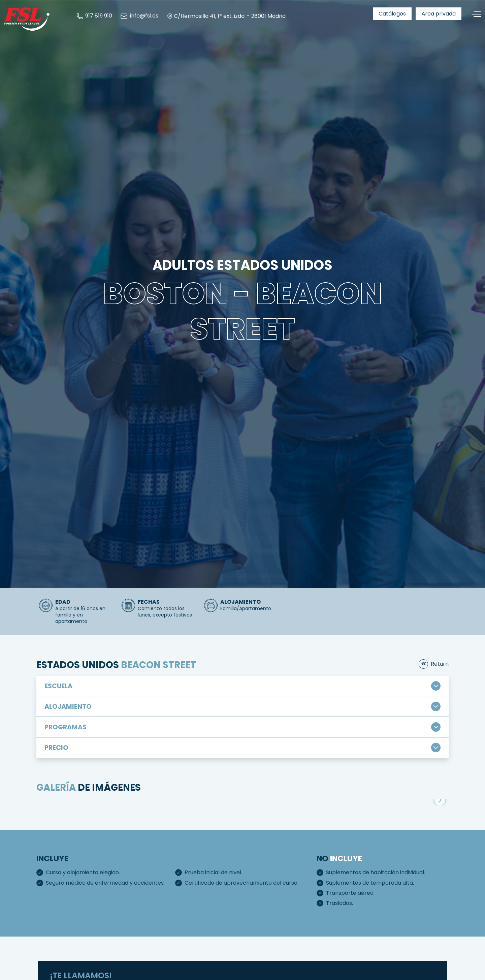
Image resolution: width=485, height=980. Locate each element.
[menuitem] (94, 16)
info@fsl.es (139, 16)
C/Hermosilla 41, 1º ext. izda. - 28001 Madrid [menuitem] (226, 16)
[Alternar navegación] (474, 14)
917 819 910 (94, 16)
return (440, 664)
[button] (440, 800)
